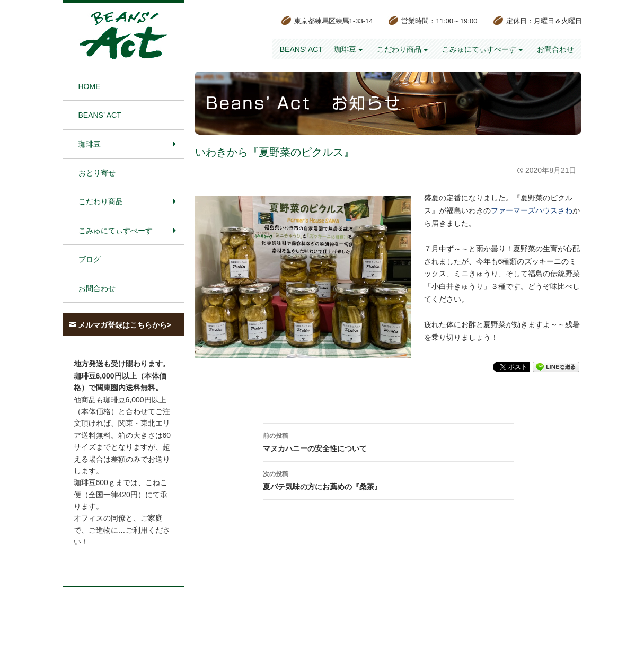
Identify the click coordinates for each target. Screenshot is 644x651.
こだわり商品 (399, 49)
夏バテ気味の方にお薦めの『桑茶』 (389, 479)
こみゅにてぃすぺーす (479, 49)
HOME (90, 86)
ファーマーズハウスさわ (532, 210)
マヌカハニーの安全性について (389, 441)
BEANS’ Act (301, 49)
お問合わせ (555, 49)
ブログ (90, 259)
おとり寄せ (97, 173)
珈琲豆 (345, 49)
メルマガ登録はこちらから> (125, 325)
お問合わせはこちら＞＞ (114, 562)
